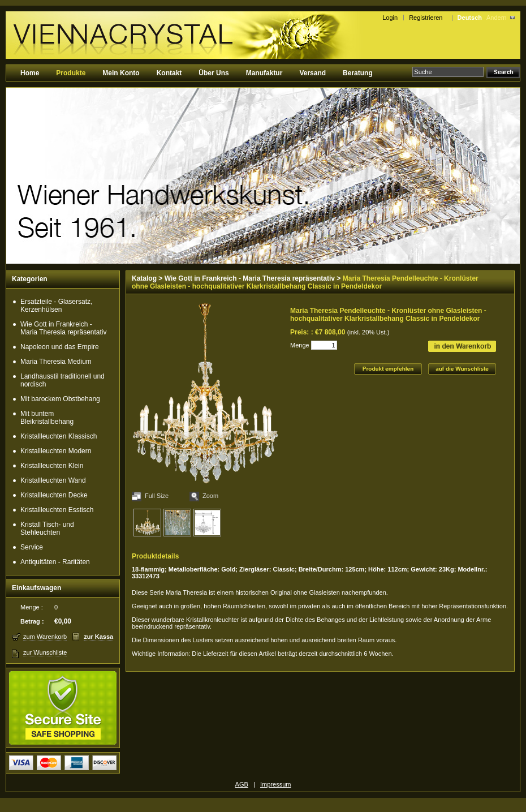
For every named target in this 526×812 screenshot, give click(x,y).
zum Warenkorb (45, 637)
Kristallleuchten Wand (53, 480)
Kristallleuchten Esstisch (57, 510)
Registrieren (427, 18)
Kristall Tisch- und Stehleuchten (47, 529)
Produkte (71, 73)
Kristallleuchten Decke (54, 495)
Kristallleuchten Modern (56, 451)
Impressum (275, 784)
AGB (242, 784)
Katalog (144, 278)
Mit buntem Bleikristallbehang (47, 418)
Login (390, 18)
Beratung (358, 73)
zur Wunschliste (45, 652)
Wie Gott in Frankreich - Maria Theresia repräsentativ (64, 328)
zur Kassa (98, 637)
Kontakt (169, 73)
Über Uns (214, 73)
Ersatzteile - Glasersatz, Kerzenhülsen (56, 306)
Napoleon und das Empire (60, 347)
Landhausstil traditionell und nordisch (62, 380)
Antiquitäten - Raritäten (55, 562)
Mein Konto (121, 73)
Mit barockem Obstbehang (60, 399)
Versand (312, 73)
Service (32, 547)
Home (30, 73)
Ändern (496, 18)
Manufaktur (264, 73)
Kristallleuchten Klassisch (59, 436)
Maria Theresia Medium (56, 362)
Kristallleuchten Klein (52, 466)
